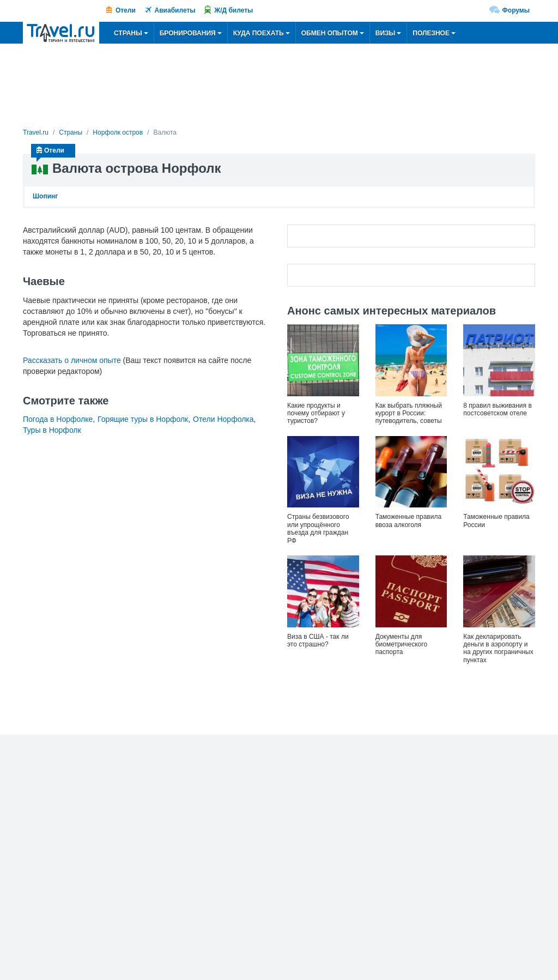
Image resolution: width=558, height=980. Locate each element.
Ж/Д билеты (233, 10)
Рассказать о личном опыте (72, 360)
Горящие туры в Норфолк (143, 419)
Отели (126, 10)
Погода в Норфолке (58, 419)
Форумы (516, 10)
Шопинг (45, 196)
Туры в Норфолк (52, 430)
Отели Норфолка (223, 419)
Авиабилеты (175, 10)
